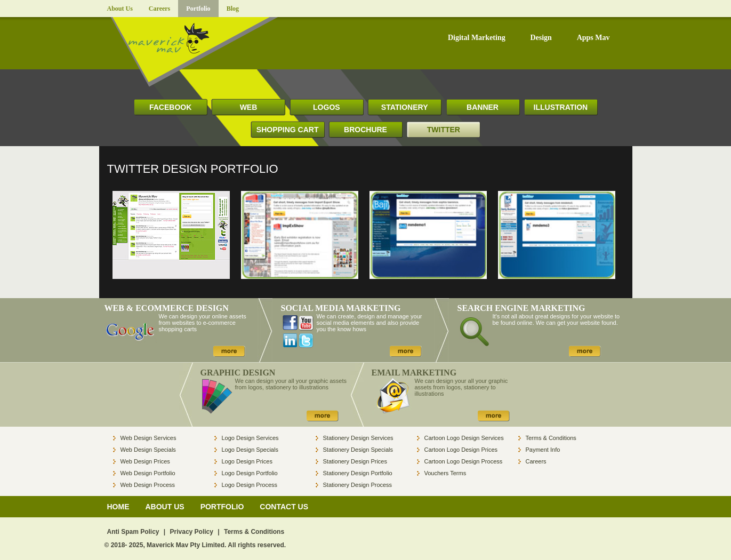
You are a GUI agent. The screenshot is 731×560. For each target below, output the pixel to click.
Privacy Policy (192, 532)
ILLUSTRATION (561, 107)
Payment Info (543, 450)
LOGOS (327, 107)
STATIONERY (405, 107)
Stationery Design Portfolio (358, 473)
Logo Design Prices (247, 461)
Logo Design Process (250, 485)
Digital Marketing (477, 38)
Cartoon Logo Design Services (464, 438)
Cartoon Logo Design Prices (461, 450)
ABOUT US (165, 507)
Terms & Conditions (551, 438)
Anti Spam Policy (133, 532)
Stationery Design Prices (355, 461)
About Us (120, 9)
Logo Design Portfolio (250, 473)
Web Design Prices (145, 461)
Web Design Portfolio (148, 473)
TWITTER (444, 130)
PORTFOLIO (222, 507)
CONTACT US (284, 507)
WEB (249, 107)
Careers (159, 9)
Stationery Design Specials (358, 450)
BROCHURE (365, 130)
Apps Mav (593, 38)
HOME (118, 507)
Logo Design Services (250, 438)
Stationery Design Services (358, 438)
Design (541, 38)
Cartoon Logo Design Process (464, 461)
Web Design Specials (148, 450)
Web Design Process (148, 485)
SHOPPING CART (288, 130)
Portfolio (198, 9)
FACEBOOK (170, 107)
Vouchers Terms (445, 473)
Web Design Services (148, 438)
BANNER (483, 107)
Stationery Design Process (358, 485)
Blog (233, 9)
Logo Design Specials (250, 450)
